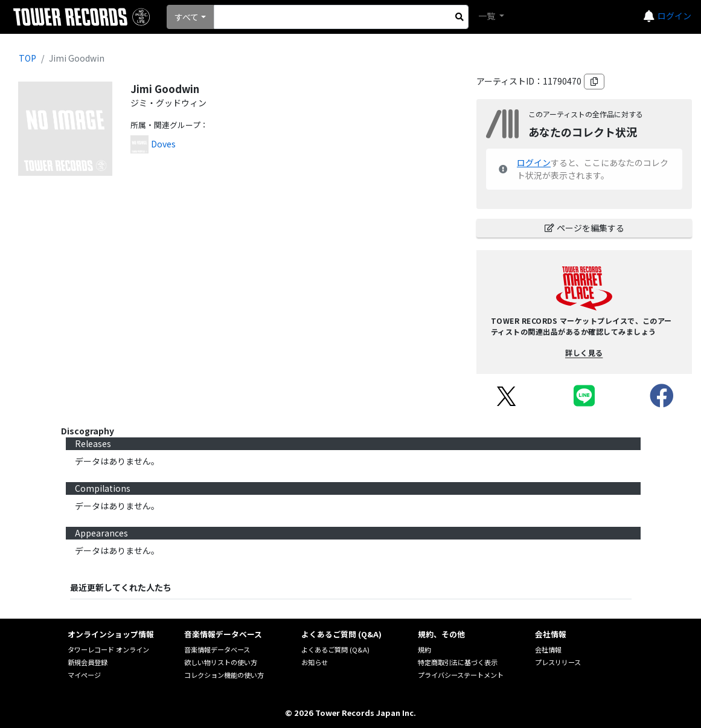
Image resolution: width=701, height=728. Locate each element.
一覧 (488, 16)
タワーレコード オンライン (108, 649)
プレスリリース (558, 662)
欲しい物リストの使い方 (221, 662)
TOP (27, 58)
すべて (187, 17)
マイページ (84, 675)
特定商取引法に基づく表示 (458, 662)
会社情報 (548, 649)
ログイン (674, 16)
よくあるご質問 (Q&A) (335, 649)
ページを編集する (584, 228)
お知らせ (315, 662)
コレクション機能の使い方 (224, 675)
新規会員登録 (88, 662)
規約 (424, 649)
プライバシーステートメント (461, 675)
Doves (163, 144)
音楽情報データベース (217, 649)
